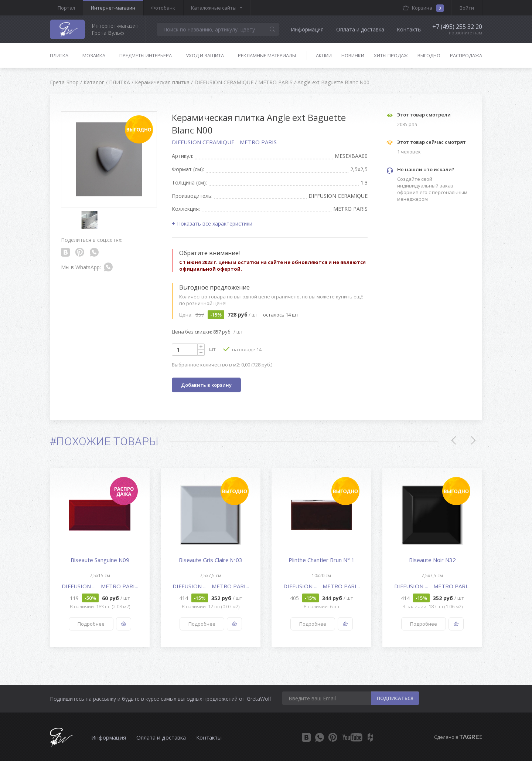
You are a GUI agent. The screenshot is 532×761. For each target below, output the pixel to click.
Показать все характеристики (215, 224)
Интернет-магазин (113, 8)
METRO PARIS (258, 142)
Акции (324, 55)
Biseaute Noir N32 (432, 560)
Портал (66, 8)
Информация (307, 29)
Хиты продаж (391, 55)
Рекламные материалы (267, 55)
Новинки (353, 55)
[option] (100, 557)
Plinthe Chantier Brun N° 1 (322, 560)
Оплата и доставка (360, 29)
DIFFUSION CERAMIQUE (204, 142)
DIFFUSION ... (79, 586)
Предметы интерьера (146, 55)
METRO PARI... (120, 586)
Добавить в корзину (206, 385)
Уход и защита (205, 55)
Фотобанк (163, 8)
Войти (467, 8)
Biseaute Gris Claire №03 (211, 560)
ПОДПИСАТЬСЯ (395, 698)
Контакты (409, 29)
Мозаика (94, 55)
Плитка (59, 55)
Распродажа (466, 55)
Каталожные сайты (214, 8)
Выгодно (429, 55)
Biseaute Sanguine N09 (100, 560)
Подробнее (91, 624)
